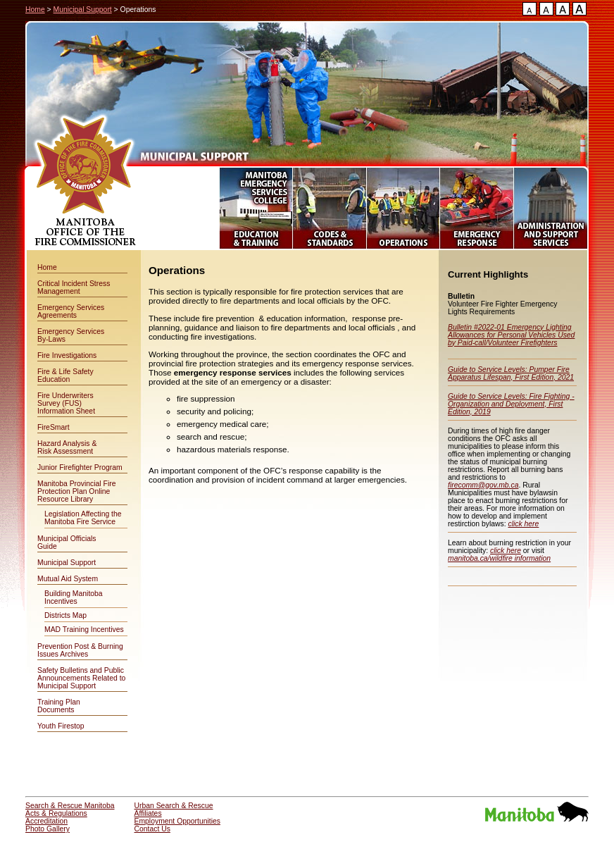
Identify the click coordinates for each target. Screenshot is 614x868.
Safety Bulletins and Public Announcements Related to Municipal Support (81, 678)
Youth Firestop (61, 726)
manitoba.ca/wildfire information (499, 558)
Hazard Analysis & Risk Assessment (67, 447)
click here (523, 524)
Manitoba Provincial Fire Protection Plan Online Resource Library (76, 491)
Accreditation (46, 821)
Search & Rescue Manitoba (70, 806)
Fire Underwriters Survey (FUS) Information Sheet (66, 403)
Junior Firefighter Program (80, 467)
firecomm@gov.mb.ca (483, 485)
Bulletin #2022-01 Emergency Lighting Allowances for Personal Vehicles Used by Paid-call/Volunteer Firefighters (511, 335)
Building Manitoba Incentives (74, 597)
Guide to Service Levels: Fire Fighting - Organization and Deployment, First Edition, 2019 (511, 404)
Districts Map (65, 615)
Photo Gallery (48, 829)
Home (35, 10)
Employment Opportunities (177, 821)
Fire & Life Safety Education (65, 376)
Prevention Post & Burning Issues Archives (80, 650)
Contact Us (152, 829)
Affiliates (148, 813)
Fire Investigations (67, 355)
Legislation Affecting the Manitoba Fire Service (83, 518)
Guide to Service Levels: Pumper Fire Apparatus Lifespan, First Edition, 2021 (511, 373)
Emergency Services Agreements (71, 311)
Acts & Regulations (56, 813)
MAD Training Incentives (84, 630)
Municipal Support (83, 10)
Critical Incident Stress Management (74, 287)
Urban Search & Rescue (174, 806)
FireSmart (54, 427)
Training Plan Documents (59, 706)
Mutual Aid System (68, 579)
